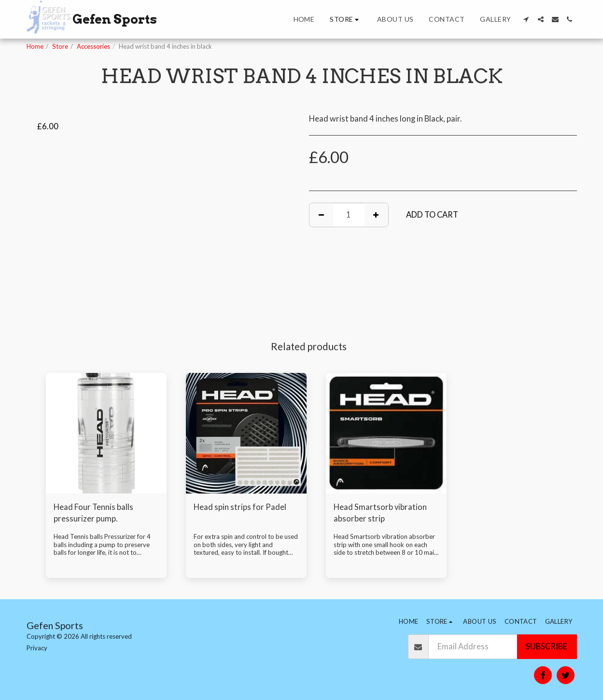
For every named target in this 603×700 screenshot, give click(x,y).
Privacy (37, 648)
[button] (526, 19)
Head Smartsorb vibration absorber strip (380, 513)
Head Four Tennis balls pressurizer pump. (93, 513)
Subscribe (547, 646)
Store (60, 46)
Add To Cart (432, 215)
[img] (106, 433)
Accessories (93, 46)
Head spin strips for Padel (240, 507)
